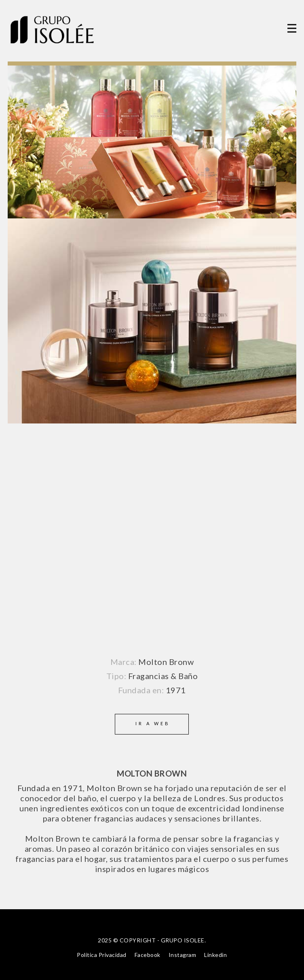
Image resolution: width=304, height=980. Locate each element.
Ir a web (153, 723)
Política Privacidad (102, 955)
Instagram (183, 955)
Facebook (148, 955)
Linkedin (215, 955)
